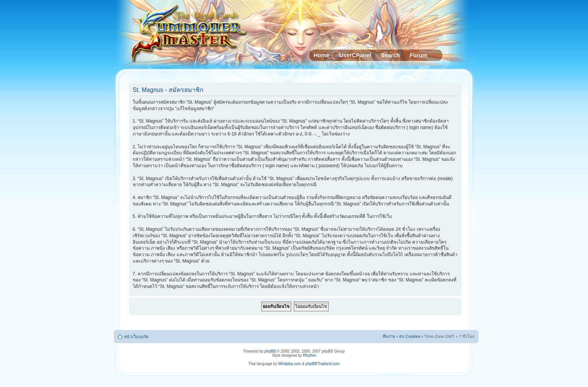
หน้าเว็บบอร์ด (136, 337)
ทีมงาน (389, 336)
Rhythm (309, 355)
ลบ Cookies (410, 336)
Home (322, 55)
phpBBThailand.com (323, 364)
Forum (418, 55)
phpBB (270, 351)
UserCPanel (355, 55)
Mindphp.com (290, 364)
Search (390, 55)
